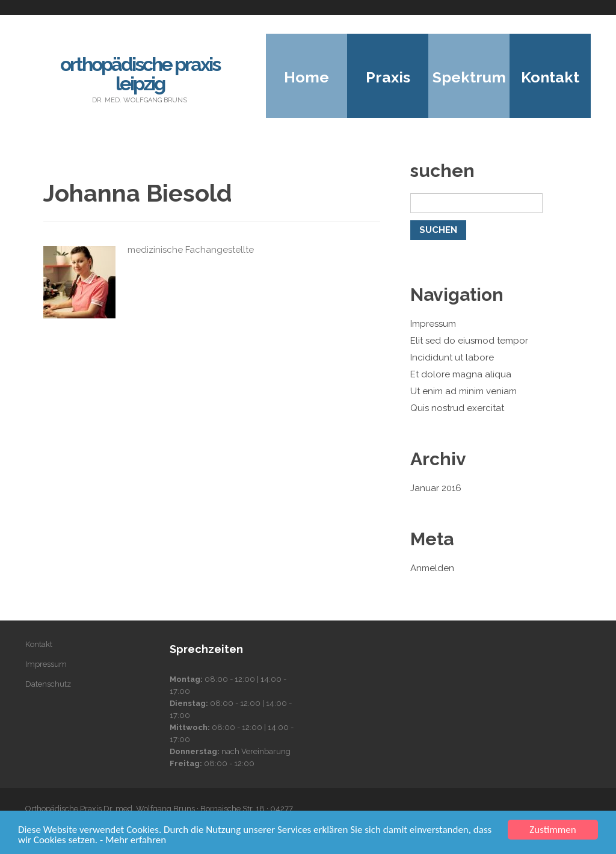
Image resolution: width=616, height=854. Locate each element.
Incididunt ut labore (452, 357)
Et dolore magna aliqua (461, 374)
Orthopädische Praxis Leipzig (140, 74)
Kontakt (550, 77)
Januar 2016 (436, 488)
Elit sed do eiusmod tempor (469, 341)
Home (306, 77)
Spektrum (469, 77)
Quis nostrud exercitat (457, 408)
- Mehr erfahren (133, 840)
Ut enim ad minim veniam (464, 391)
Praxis (388, 77)
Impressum (433, 324)
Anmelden (432, 568)
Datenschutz (48, 684)
